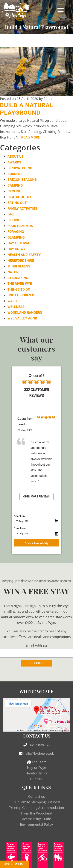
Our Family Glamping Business (36, 802)
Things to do (19, 289)
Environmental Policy (36, 824)
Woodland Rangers (25, 312)
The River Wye (20, 284)
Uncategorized (21, 295)
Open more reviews (37, 497)
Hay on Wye (17, 249)
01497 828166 (39, 745)
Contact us (37, 796)
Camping (15, 185)
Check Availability (36, 543)
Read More (31, 137)
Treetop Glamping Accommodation (36, 808)
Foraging (16, 232)
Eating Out (17, 203)
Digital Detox (19, 197)
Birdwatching (20, 168)
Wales (13, 301)
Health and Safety (24, 255)
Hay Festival (19, 243)
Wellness (16, 307)
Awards (14, 162)
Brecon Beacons (22, 180)
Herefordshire (21, 260)
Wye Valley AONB (22, 318)
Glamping (16, 237)
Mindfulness (19, 266)
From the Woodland (37, 813)
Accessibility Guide (37, 819)
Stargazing (18, 278)
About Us (16, 156)
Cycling (14, 191)
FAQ (11, 214)
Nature (14, 272)
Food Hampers (20, 226)
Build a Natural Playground (27, 109)
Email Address (36, 645)
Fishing (14, 220)
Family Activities (22, 208)
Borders (15, 174)
